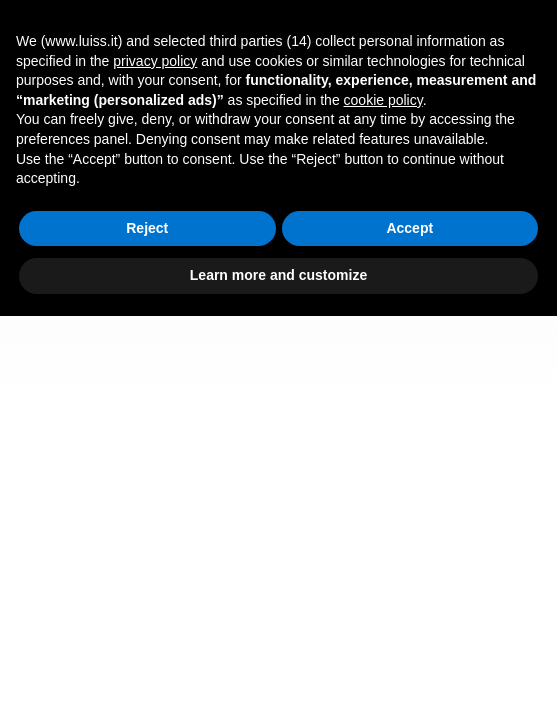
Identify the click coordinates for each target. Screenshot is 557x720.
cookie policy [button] (383, 100)
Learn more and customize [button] (278, 275)
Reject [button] (147, 228)
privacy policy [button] (155, 61)
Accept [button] (409, 228)
